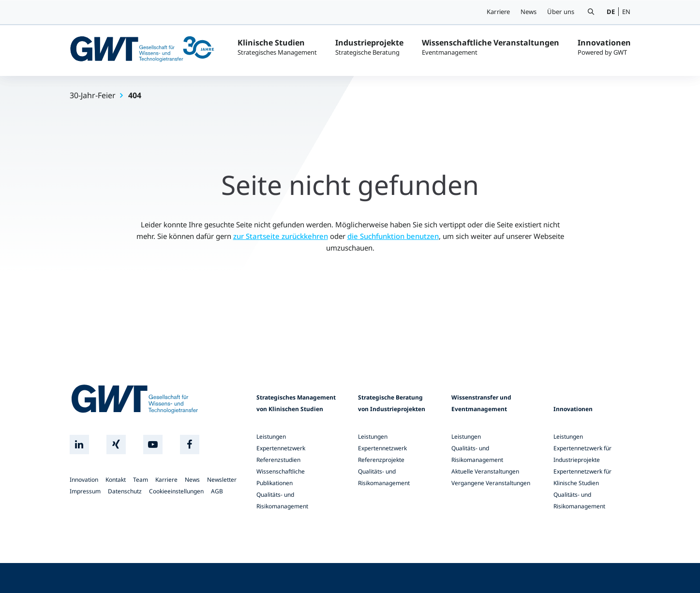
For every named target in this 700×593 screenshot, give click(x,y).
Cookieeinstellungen (176, 491)
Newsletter (222, 480)
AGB (217, 491)
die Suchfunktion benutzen (393, 236)
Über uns (561, 12)
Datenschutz (125, 491)
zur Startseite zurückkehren (281, 236)
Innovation (84, 480)
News (529, 12)
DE (611, 12)
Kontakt (116, 480)
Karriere (499, 12)
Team (141, 480)
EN (626, 12)
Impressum (85, 491)
